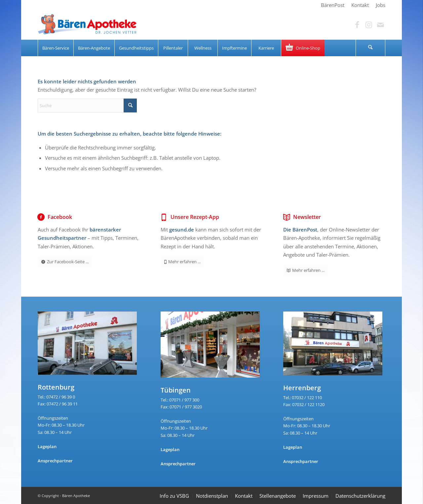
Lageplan (47, 446)
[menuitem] (333, 5)
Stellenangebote (278, 496)
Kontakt (244, 496)
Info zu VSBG (174, 496)
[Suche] (370, 48)
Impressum (316, 496)
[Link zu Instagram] (369, 25)
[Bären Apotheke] (87, 25)
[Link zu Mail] (380, 25)
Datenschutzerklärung (360, 496)
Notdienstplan (212, 496)
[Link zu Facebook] (357, 25)
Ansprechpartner (55, 461)
